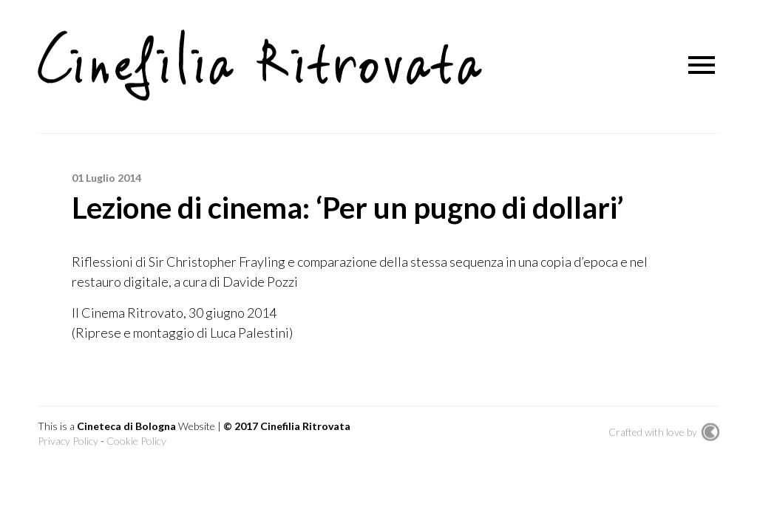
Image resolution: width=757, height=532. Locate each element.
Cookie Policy (136, 441)
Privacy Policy (68, 441)
